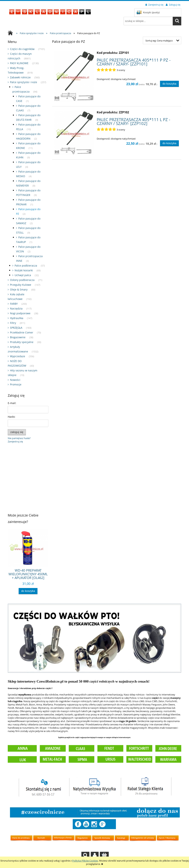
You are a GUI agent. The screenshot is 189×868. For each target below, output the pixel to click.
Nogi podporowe (20, 313)
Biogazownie (18, 337)
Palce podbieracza (26, 266)
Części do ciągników (22, 49)
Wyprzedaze (18, 356)
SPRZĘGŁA (16, 328)
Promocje (16, 384)
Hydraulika (17, 318)
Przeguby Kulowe (21, 285)
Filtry (13, 323)
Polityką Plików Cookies (85, 861)
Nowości (15, 380)
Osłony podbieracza (22, 280)
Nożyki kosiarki (24, 270)
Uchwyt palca (23, 275)
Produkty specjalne (22, 342)
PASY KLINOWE (19, 63)
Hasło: (12, 417)
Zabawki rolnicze (20, 77)
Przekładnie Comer (22, 332)
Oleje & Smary (19, 289)
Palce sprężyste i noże (24, 82)
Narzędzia (16, 308)
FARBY (14, 304)
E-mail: (12, 403)
